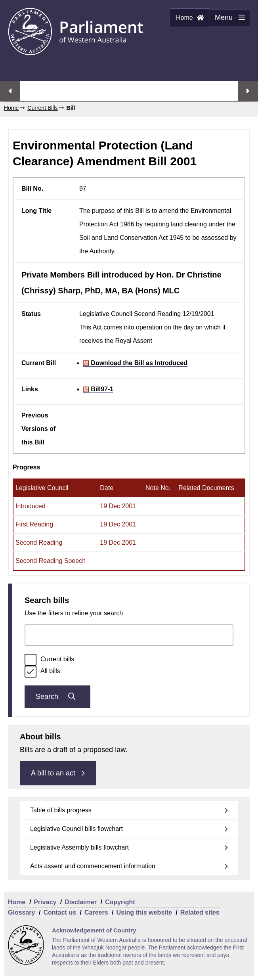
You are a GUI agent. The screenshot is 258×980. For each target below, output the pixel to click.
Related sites (200, 912)
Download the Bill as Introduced (135, 363)
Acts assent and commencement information (93, 866)
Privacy (45, 902)
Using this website (144, 912)
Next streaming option (248, 91)
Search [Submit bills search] (57, 697)
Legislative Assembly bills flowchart (79, 847)
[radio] (31, 660)
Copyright (120, 902)
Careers (96, 912)
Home (190, 18)
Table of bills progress (61, 810)
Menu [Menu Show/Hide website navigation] (227, 20)
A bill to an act (58, 773)
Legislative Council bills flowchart (76, 829)
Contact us (60, 912)
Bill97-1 (98, 389)
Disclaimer (81, 902)
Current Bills (42, 108)
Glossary (21, 912)
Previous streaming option (10, 91)
